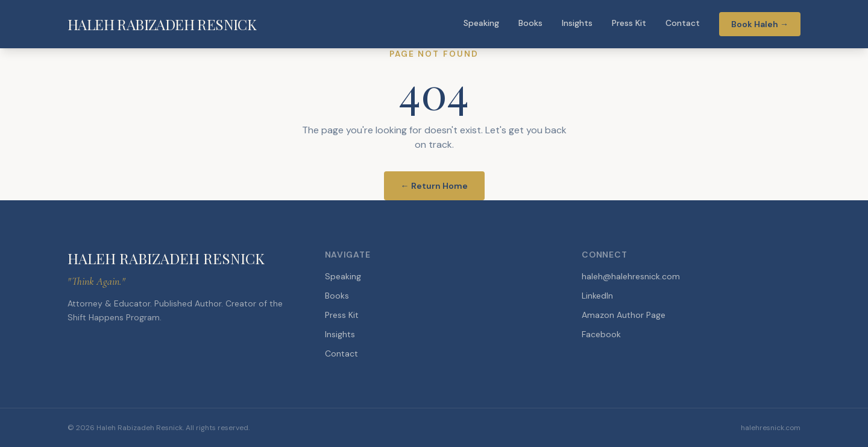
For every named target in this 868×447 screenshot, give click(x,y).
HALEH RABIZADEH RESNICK (162, 24)
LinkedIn (597, 296)
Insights (577, 23)
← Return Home (434, 186)
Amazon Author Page (624, 315)
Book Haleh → (760, 24)
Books (530, 23)
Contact (683, 23)
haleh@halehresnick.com (631, 276)
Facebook (601, 334)
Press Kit (629, 23)
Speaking (481, 23)
